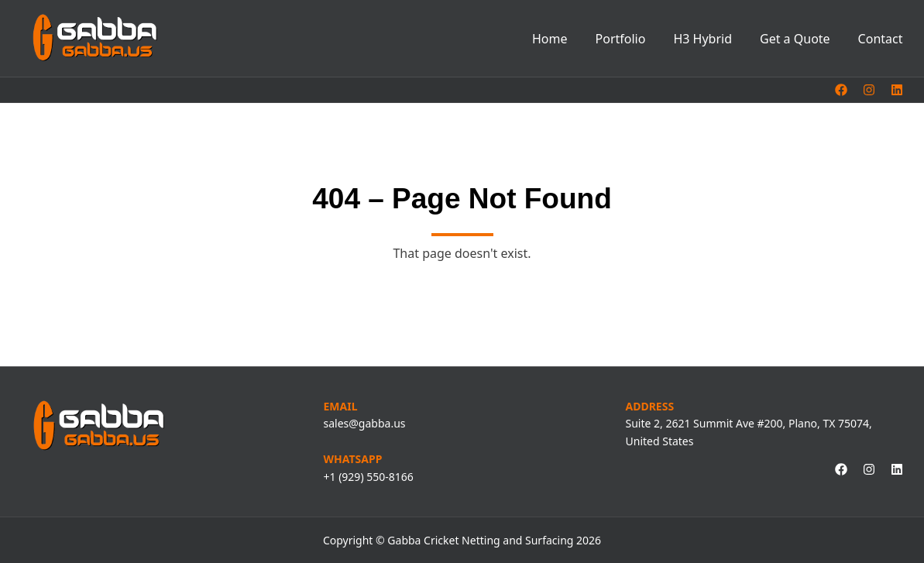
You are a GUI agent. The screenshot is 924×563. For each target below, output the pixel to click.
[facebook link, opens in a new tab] (841, 90)
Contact (881, 39)
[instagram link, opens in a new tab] (869, 90)
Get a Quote (795, 39)
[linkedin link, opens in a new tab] (897, 90)
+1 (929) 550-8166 (369, 477)
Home (550, 39)
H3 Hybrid (702, 39)
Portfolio (621, 39)
